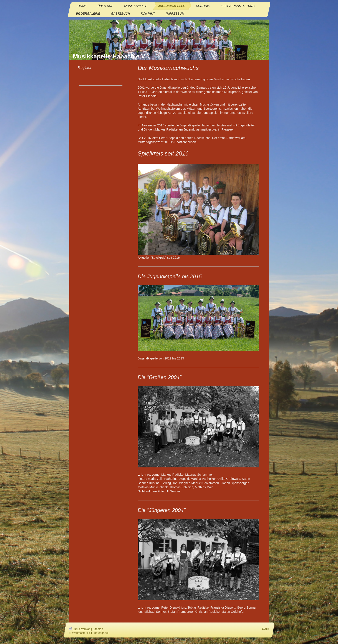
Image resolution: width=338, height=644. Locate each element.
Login (265, 629)
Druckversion (80, 629)
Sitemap (98, 629)
